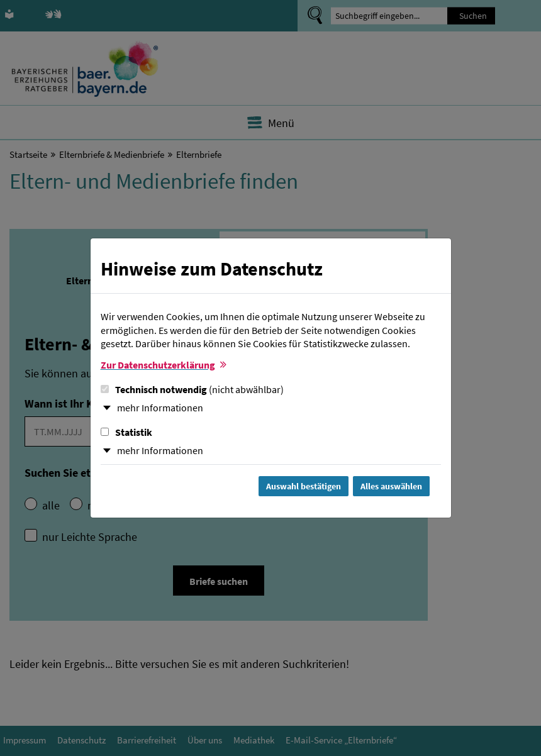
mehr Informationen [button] (160, 408)
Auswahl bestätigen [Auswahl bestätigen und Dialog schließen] (304, 486)
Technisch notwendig (192, 389)
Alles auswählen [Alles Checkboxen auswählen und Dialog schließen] (391, 486)
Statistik (126, 432)
